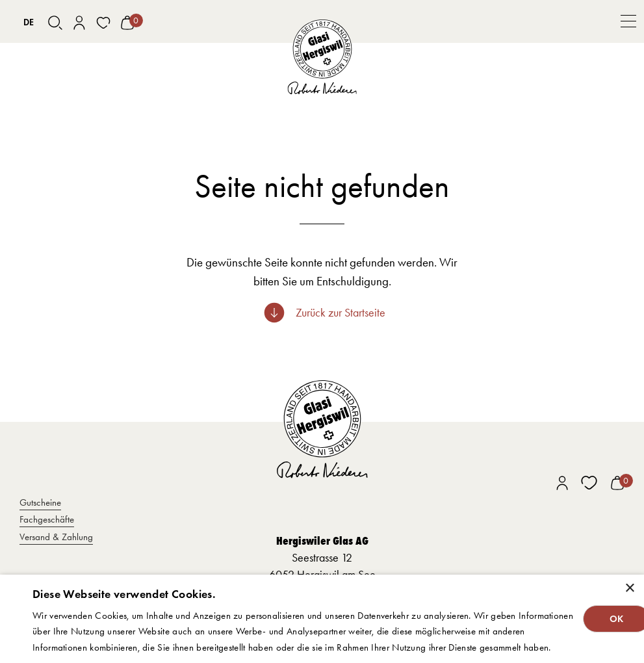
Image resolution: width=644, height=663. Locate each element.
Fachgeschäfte (47, 519)
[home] (322, 57)
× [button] (629, 589)
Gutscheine (40, 502)
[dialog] (322, 619)
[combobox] (29, 23)
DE (29, 22)
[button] (628, 21)
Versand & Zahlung (56, 537)
